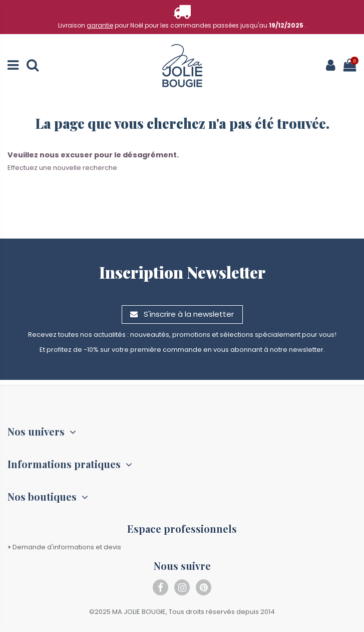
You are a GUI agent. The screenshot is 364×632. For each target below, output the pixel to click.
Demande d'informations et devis (64, 547)
